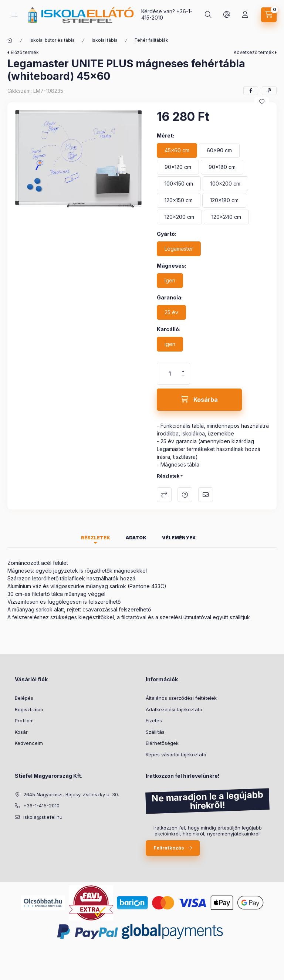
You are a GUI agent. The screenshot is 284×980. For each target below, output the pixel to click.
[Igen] (170, 281)
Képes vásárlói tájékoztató (176, 755)
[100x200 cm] (225, 184)
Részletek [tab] (96, 538)
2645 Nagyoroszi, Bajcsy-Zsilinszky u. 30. (71, 794)
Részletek (168, 476)
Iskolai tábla (105, 40)
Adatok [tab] (136, 538)
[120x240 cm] (226, 217)
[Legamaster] (179, 249)
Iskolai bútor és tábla (52, 40)
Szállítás (155, 732)
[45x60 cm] (177, 150)
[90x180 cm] (222, 167)
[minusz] (183, 379)
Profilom (24, 720)
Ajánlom (206, 495)
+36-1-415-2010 (41, 806)
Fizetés (154, 720)
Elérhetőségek (162, 743)
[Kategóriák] (14, 15)
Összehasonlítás (164, 495)
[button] (78, 159)
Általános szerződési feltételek (181, 698)
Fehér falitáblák (151, 40)
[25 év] (171, 312)
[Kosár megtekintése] (269, 15)
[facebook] (251, 91)
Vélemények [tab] (179, 538)
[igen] (170, 344)
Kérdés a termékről (185, 495)
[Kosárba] (199, 400)
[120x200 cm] (179, 217)
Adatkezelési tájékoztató (174, 709)
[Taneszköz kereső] (208, 15)
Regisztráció (29, 709)
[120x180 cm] (224, 200)
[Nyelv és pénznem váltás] (227, 15)
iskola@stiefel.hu (43, 817)
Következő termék (254, 52)
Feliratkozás (169, 848)
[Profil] (245, 15)
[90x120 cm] (178, 167)
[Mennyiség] (170, 374)
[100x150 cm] (179, 184)
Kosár (21, 732)
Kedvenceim (29, 743)
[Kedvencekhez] (262, 102)
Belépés (24, 698)
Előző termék (25, 52)
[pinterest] (269, 91)
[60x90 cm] (219, 150)
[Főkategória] (10, 40)
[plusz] (183, 368)
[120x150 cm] (179, 200)
